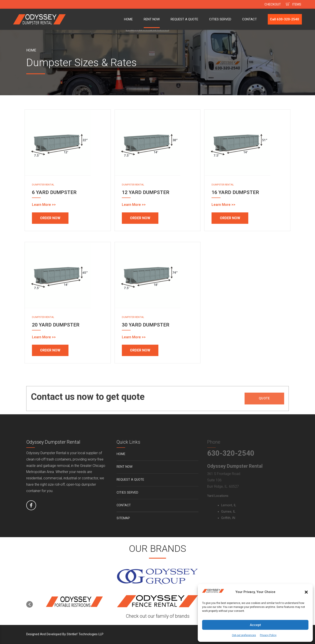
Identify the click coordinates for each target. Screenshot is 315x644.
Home (31, 50)
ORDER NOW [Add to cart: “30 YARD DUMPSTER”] (140, 350)
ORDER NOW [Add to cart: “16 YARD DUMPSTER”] (230, 218)
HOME (128, 19)
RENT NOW (152, 19)
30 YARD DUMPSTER (146, 325)
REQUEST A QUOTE (184, 19)
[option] (74, 602)
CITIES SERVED (220, 19)
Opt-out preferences (244, 635)
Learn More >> (44, 205)
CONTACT (249, 19)
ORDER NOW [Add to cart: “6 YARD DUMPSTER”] (50, 218)
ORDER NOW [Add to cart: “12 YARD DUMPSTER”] (140, 218)
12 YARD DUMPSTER (146, 192)
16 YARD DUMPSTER (235, 192)
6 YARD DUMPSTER (54, 192)
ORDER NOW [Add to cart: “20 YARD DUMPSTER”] (50, 350)
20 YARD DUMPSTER (56, 325)
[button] (306, 592)
